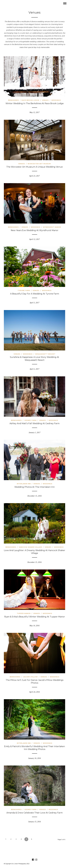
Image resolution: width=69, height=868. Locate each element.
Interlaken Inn (24, 484)
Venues (45, 100)
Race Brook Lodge (30, 100)
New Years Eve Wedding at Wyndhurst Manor (35, 230)
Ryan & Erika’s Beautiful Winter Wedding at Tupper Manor (35, 617)
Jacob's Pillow (30, 677)
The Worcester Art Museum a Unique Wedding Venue (34, 167)
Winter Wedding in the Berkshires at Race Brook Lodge (35, 103)
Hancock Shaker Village (30, 547)
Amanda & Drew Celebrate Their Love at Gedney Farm (34, 813)
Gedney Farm (30, 420)
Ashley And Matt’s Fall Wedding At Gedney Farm (34, 423)
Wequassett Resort (45, 354)
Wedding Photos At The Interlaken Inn (34, 487)
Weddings (56, 100)
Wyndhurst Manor (52, 227)
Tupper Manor (24, 613)
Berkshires (14, 100)
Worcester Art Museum (39, 164)
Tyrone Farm (24, 290)
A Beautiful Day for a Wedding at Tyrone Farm (35, 294)
